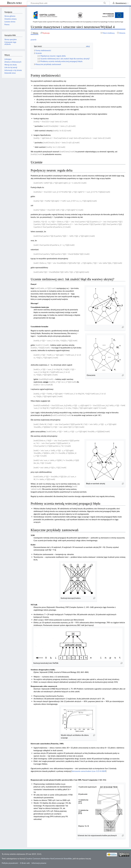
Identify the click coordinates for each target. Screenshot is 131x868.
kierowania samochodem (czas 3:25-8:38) (88, 771)
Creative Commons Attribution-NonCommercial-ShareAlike (49, 859)
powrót (33, 40)
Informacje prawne (39, 863)
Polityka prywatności (10, 863)
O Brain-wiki (25, 863)
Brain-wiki (14, 3)
